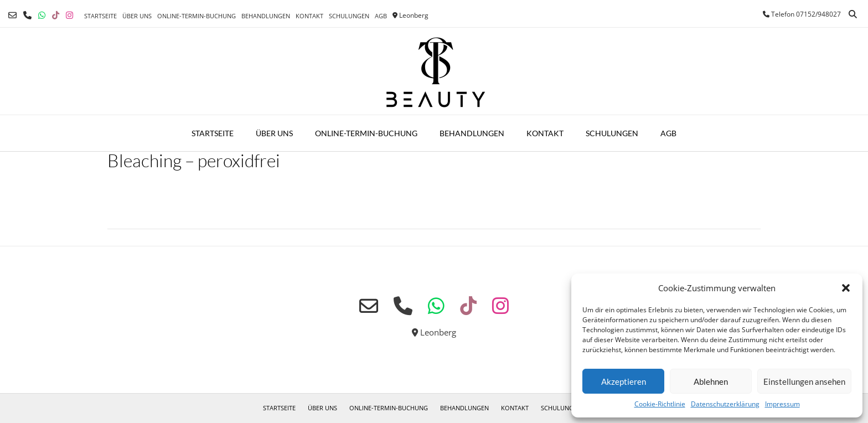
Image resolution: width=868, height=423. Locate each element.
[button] (846, 288)
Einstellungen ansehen (804, 381)
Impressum (782, 404)
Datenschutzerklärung (725, 404)
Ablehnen (711, 381)
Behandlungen (266, 16)
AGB (381, 16)
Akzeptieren (624, 381)
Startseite (100, 16)
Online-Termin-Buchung (197, 16)
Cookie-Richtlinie (660, 404)
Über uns (137, 16)
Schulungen (349, 16)
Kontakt (309, 16)
